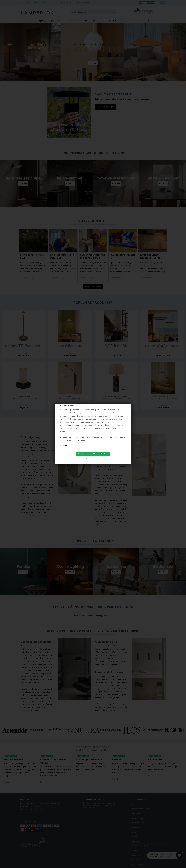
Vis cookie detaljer (93, 459)
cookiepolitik (70, 428)
